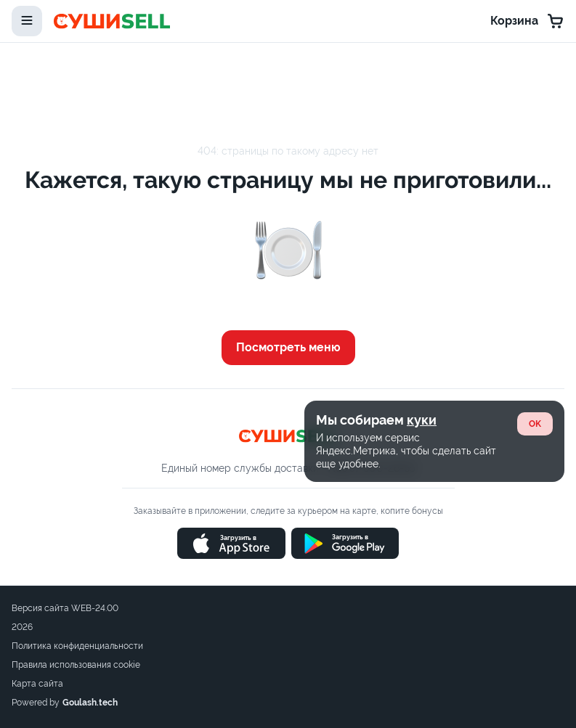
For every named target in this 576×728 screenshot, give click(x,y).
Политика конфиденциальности (77, 646)
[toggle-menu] (27, 21)
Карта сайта (37, 684)
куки (422, 420)
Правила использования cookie (76, 665)
